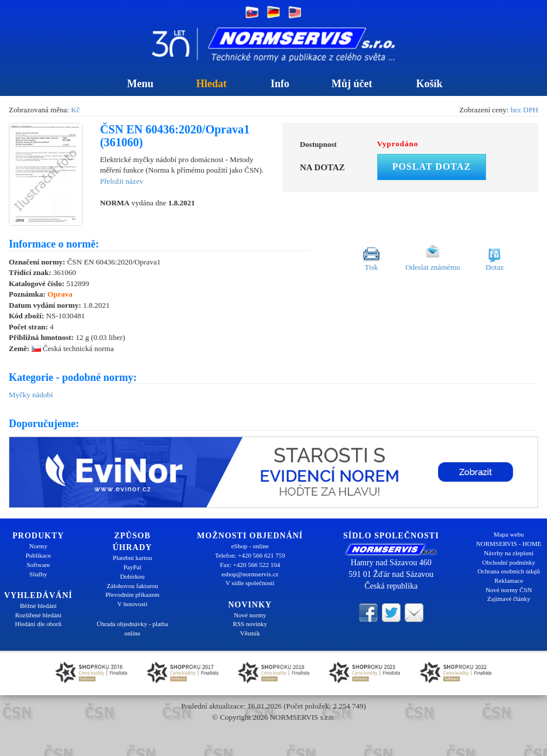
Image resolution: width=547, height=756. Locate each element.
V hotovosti (132, 604)
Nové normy (250, 615)
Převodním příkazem (132, 595)
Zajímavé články (509, 599)
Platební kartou (133, 558)
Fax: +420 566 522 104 (250, 565)
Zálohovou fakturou (132, 586)
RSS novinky (250, 624)
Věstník (250, 633)
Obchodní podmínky (509, 562)
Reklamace (509, 580)
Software (38, 565)
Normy (38, 546)
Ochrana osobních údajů (509, 571)
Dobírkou (132, 576)
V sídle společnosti (250, 583)
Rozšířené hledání (38, 615)
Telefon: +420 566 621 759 (250, 555)
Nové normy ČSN (509, 590)
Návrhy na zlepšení (509, 553)
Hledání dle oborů (38, 624)
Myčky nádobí (31, 395)
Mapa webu (509, 534)
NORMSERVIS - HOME (509, 544)
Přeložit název (122, 181)
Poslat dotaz (432, 166)
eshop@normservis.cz (250, 574)
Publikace (38, 555)
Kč (75, 110)
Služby (38, 574)
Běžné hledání (38, 606)
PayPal (133, 567)
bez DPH (524, 110)
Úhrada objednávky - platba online (132, 628)
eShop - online (250, 546)
